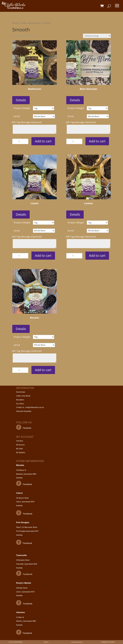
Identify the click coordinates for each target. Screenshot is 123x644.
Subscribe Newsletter (24, 411)
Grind (17, 116)
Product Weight (22, 108)
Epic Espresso (34, 23)
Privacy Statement (77, 642)
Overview (20, 441)
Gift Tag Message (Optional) (27, 122)
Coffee (23, 23)
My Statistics (21, 453)
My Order (20, 449)
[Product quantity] (20, 141)
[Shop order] (97, 36)
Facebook (27, 428)
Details (21, 100)
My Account (20, 445)
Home (15, 23)
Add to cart (43, 141)
